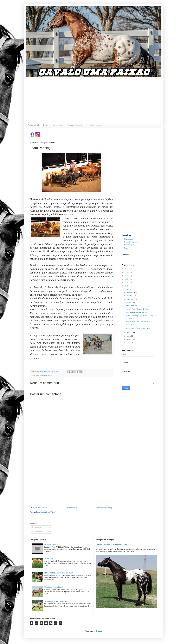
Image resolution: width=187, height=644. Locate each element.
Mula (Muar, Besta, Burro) (54, 587)
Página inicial (33, 125)
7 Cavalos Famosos (51, 544)
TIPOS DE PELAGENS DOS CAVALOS (59, 573)
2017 (127, 286)
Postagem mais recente (39, 508)
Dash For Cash (132, 306)
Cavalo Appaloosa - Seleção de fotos (139, 321)
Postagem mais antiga (105, 508)
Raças (46, 125)
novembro (131, 292)
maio (129, 339)
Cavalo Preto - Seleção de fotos (137, 309)
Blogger (98, 631)
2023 (127, 269)
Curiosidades (58, 125)
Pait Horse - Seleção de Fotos (137, 312)
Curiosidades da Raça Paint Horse (138, 328)
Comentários (37, 532)
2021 (127, 276)
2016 (127, 289)
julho (129, 332)
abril (129, 343)
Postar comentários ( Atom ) (46, 512)
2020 (127, 279)
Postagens (36, 527)
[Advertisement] (93, 98)
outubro (130, 296)
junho (129, 336)
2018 (127, 283)
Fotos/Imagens (95, 125)
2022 (127, 272)
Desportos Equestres (76, 125)
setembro (130, 299)
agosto (129, 303)
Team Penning (131, 325)
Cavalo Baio (49, 559)
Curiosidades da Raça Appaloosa (56, 601)
